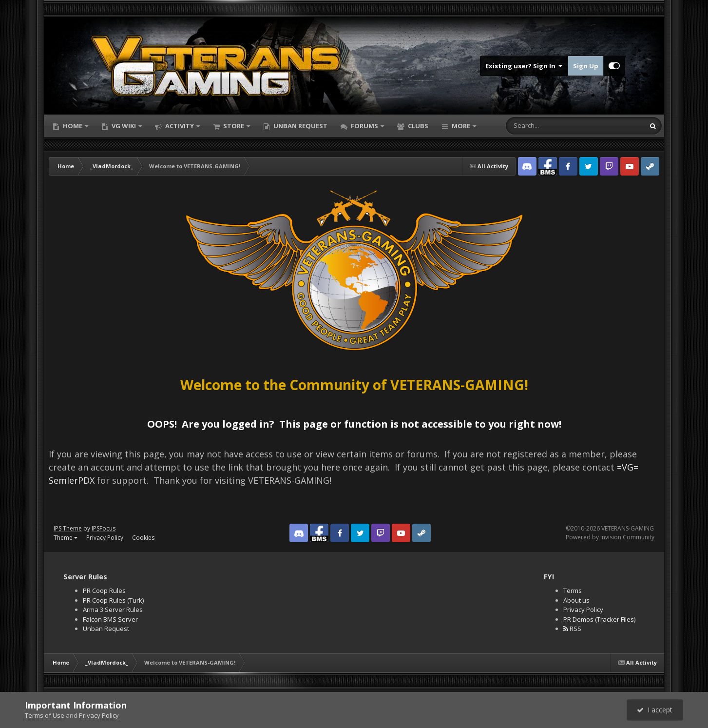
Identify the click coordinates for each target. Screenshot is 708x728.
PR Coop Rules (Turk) (113, 600)
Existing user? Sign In (524, 66)
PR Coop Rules (104, 590)
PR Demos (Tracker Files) (599, 619)
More (461, 126)
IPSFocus (104, 528)
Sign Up (586, 66)
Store (234, 126)
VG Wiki (124, 126)
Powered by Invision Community (610, 537)
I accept (655, 710)
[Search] (545, 126)
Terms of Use (45, 715)
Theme (66, 538)
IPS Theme (68, 528)
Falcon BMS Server (110, 619)
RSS (572, 629)
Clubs (417, 126)
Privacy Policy (105, 538)
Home (73, 126)
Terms (573, 590)
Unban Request (300, 126)
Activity (180, 126)
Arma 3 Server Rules (113, 610)
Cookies (143, 538)
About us (576, 600)
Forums (364, 126)
